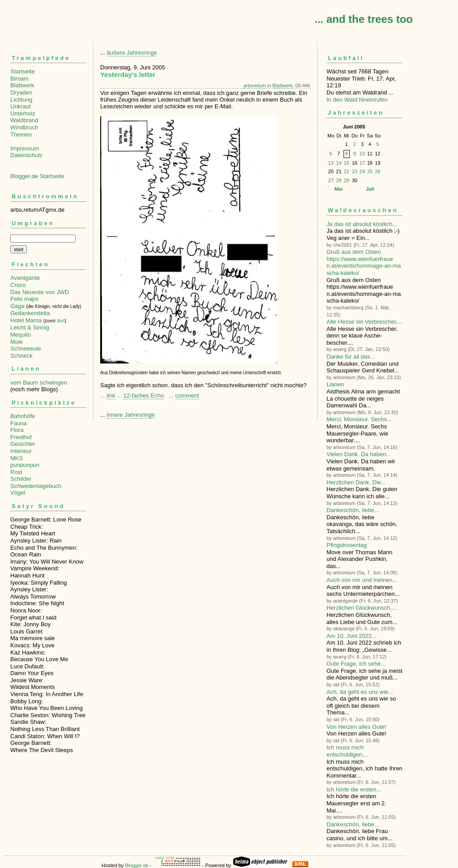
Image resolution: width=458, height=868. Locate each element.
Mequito (21, 335)
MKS (17, 458)
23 (355, 171)
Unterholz (23, 113)
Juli (370, 189)
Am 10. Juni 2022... (352, 636)
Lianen (335, 384)
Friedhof (21, 437)
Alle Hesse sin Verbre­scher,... (365, 322)
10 (362, 154)
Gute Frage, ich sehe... (356, 664)
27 (331, 180)
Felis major (25, 299)
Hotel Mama (26, 320)
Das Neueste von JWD (40, 292)
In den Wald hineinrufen (357, 100)
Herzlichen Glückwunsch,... (362, 608)
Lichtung (21, 100)
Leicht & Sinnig (30, 327)
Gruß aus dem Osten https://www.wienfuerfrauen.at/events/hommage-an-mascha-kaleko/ (364, 262)
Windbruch (24, 127)
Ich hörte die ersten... (354, 789)
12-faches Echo (144, 396)
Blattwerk (22, 85)
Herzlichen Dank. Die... (356, 482)
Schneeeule (26, 348)
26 (377, 171)
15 (347, 163)
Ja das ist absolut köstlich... (362, 224)
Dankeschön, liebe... (353, 510)
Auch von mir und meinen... (362, 580)
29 (347, 180)
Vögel (18, 493)
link (111, 396)
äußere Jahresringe (132, 53)
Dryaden (21, 92)
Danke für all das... (351, 357)
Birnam (19, 79)
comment (187, 396)
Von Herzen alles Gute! (356, 727)
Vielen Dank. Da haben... (359, 454)
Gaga (17, 306)
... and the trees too (364, 19)
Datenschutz (26, 155)
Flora (17, 430)
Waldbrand (24, 120)
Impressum (25, 148)
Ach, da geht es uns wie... (360, 692)
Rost (16, 472)
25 (370, 171)
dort (61, 321)
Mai (339, 189)
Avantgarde (25, 278)
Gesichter (23, 444)
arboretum (254, 86)
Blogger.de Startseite (37, 176)
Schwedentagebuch (36, 486)
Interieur (21, 451)
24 (362, 171)
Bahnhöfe (23, 416)
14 (339, 163)
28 (339, 180)
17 (362, 163)
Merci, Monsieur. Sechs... (359, 419)
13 (331, 163)
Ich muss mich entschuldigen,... (348, 751)
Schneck (21, 356)
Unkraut (21, 106)
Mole (17, 342)
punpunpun (25, 465)
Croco (18, 285)
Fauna (19, 423)
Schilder (21, 479)
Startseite (23, 71)
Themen (21, 135)
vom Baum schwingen (39, 383)
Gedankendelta (30, 313)
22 (347, 171)
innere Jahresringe (131, 415)
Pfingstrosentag (347, 545)
